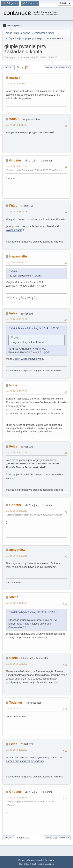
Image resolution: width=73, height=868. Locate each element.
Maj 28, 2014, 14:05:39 (16, 452)
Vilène (14, 597)
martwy (15, 78)
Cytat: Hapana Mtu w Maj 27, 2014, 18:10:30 (35, 328)
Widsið (14, 119)
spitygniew (17, 550)
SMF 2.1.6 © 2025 (28, 864)
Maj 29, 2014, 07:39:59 (16, 664)
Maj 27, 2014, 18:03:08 (16, 212)
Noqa (13, 385)
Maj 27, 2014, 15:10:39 (16, 125)
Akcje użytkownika (57, 67)
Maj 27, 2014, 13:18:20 (16, 84)
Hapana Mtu (18, 256)
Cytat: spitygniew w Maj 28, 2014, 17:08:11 (34, 612)
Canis (13, 658)
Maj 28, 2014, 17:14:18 (16, 603)
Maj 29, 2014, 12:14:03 (16, 798)
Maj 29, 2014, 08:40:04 (16, 708)
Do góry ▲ (50, 860)
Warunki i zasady (35, 860)
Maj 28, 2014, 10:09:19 (16, 391)
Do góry (9, 838)
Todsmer (16, 703)
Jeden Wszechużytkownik (28, 359)
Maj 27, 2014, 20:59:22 (16, 319)
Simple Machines (46, 864)
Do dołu (8, 67)
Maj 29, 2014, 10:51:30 (16, 750)
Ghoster (15, 160)
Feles (13, 206)
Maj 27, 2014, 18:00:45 (16, 166)
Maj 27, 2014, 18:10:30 (16, 262)
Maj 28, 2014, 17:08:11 (16, 556)
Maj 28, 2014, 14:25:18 (16, 511)
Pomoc (22, 860)
